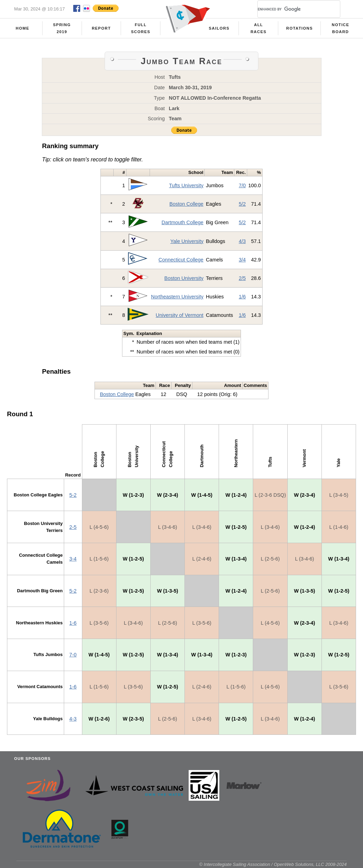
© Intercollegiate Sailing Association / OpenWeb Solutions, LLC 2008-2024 (273, 864)
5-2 (73, 495)
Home (22, 28)
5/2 (242, 204)
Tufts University (186, 185)
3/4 (242, 260)
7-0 (73, 655)
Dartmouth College (182, 222)
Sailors (219, 28)
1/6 (242, 297)
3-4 (73, 559)
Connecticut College (181, 260)
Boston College (187, 204)
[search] (290, 9)
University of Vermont (180, 315)
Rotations (300, 28)
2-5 (73, 527)
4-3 (73, 719)
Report (101, 28)
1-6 (73, 623)
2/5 (242, 278)
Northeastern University (177, 297)
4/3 (242, 241)
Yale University (187, 241)
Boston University (184, 278)
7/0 (242, 185)
